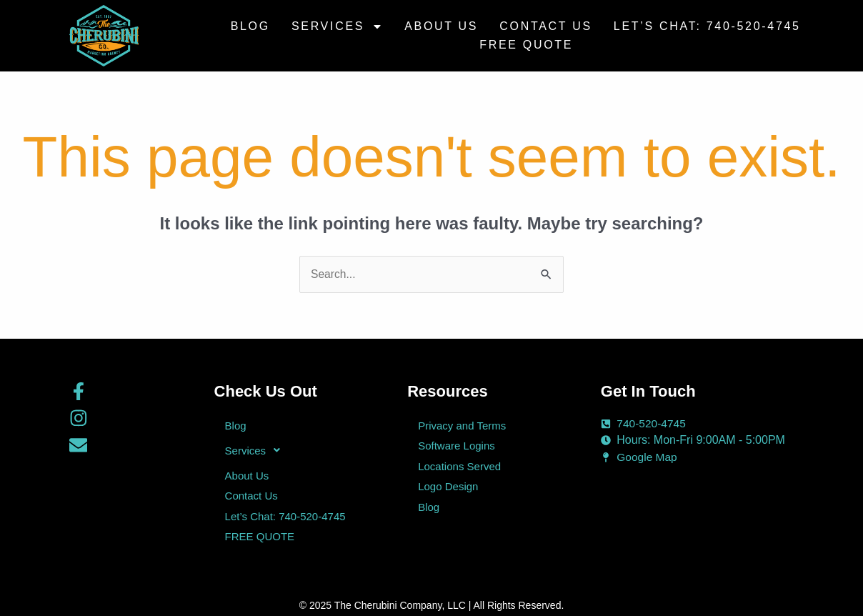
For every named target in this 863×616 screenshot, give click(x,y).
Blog (250, 26)
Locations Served (459, 464)
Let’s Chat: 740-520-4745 (707, 26)
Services (337, 26)
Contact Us (546, 26)
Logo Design (448, 483)
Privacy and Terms (462, 426)
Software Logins (457, 445)
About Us (441, 26)
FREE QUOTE (526, 45)
